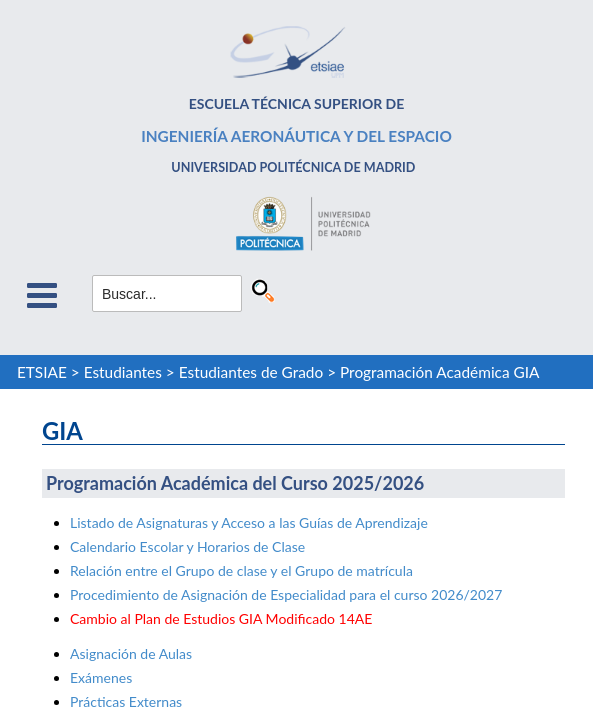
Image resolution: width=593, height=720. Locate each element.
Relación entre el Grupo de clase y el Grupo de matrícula (241, 570)
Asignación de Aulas (131, 653)
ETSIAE (42, 372)
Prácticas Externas (126, 701)
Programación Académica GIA (440, 372)
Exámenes (101, 677)
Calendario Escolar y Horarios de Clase (187, 546)
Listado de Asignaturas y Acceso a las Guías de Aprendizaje (249, 522)
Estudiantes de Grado (251, 372)
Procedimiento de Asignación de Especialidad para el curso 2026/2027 (286, 594)
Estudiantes (123, 372)
